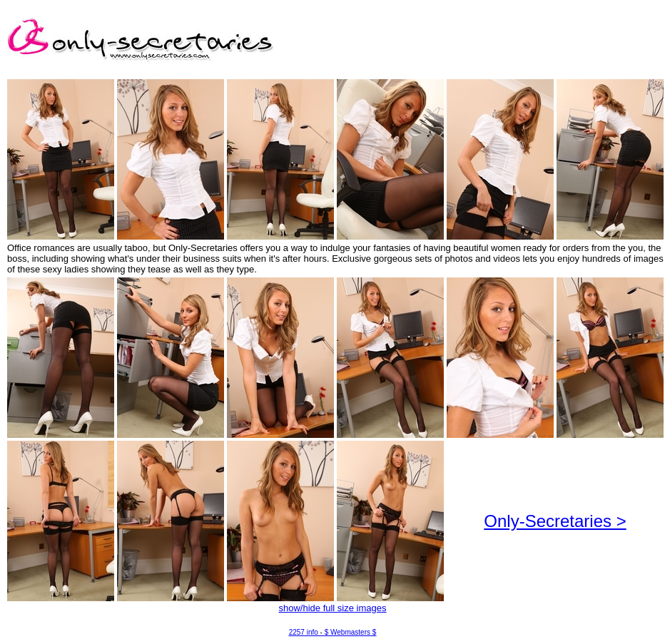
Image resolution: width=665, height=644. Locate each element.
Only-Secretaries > (555, 521)
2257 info (304, 632)
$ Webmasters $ (351, 632)
